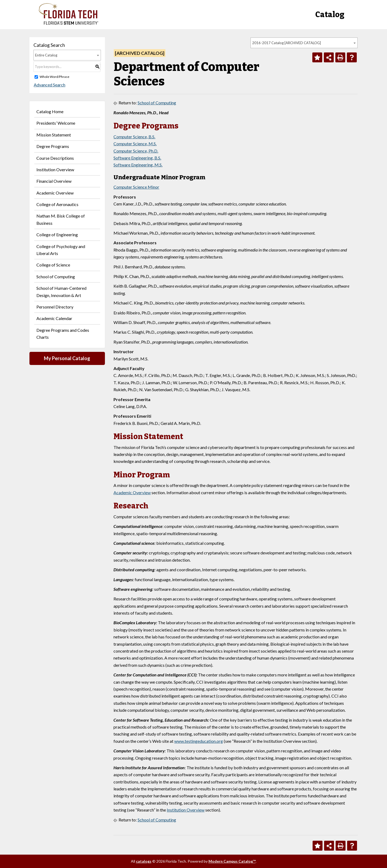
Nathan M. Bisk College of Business (61, 219)
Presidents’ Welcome (56, 123)
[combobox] (304, 43)
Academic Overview (55, 193)
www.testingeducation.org (199, 741)
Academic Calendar (54, 318)
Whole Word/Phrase (54, 77)
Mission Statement (54, 135)
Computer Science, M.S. (135, 144)
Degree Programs (53, 146)
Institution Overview (55, 170)
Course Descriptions (55, 158)
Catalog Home (50, 111)
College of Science (53, 265)
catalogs (144, 861)
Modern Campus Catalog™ (232, 861)
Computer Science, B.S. (134, 137)
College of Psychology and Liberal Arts (61, 250)
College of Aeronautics (57, 204)
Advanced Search (49, 85)
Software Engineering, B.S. (137, 158)
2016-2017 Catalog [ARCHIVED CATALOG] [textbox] (287, 43)
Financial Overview (54, 181)
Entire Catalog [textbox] (46, 55)
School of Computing (56, 277)
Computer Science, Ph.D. (136, 151)
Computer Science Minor (136, 187)
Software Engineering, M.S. (138, 165)
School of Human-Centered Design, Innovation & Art (61, 292)
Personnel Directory (55, 307)
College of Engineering (57, 235)
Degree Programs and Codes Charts (63, 334)
